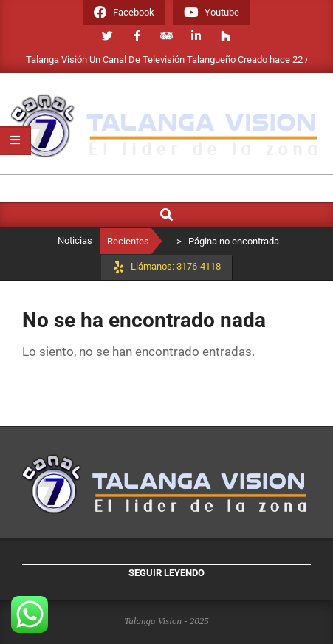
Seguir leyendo (166, 573)
